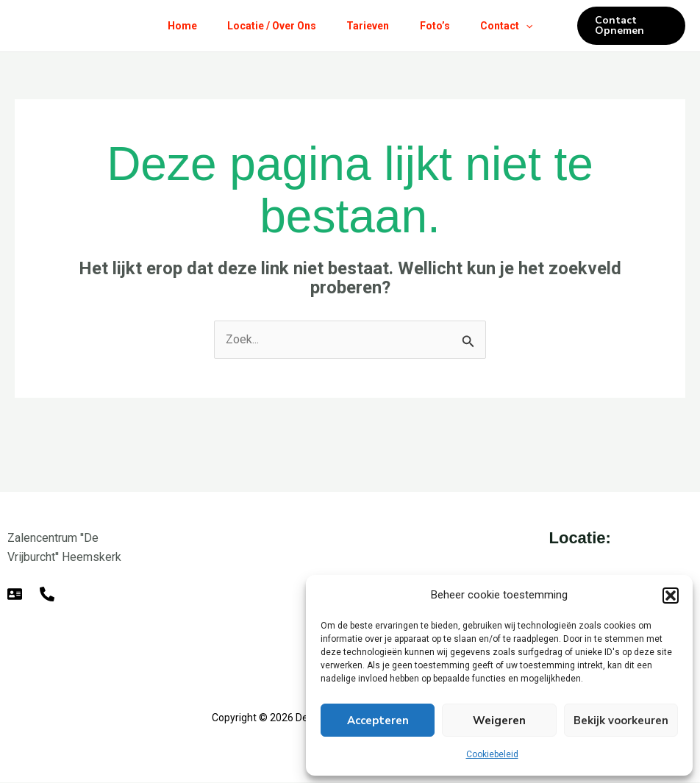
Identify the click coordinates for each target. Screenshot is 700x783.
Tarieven (368, 26)
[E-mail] (15, 594)
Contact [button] (516, 26)
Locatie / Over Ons (267, 26)
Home (172, 26)
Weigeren (499, 721)
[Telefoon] (47, 594)
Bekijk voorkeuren (621, 721)
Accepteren (378, 721)
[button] (671, 596)
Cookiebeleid (492, 754)
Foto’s (439, 26)
